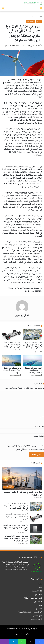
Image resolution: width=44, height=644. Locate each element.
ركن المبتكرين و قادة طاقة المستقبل (30, 612)
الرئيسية (38, 17)
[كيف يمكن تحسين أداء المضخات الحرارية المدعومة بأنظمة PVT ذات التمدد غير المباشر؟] (36, 539)
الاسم (42, 417)
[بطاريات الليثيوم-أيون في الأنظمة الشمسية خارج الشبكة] (22, 478)
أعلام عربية (38, 609)
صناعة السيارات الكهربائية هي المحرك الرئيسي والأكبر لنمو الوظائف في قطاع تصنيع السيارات (33, 346)
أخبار (32, 17)
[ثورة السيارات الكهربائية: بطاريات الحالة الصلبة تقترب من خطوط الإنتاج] (11, 335)
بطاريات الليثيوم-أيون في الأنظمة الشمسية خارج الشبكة (23, 494)
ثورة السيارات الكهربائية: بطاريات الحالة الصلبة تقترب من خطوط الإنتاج (12, 345)
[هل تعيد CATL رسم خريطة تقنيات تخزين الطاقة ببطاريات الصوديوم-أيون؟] (36, 528)
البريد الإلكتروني (39, 427)
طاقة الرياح (31, 22)
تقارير (40, 605)
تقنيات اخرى (38, 602)
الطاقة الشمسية (37, 591)
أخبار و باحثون (34, 46)
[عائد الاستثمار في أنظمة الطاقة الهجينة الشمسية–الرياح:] (11, 361)
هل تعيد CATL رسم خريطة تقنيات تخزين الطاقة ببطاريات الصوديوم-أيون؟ (16, 528)
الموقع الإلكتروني (39, 436)
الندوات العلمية (37, 616)
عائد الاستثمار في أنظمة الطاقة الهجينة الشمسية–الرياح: (12, 370)
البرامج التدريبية (37, 619)
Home (40, 584)
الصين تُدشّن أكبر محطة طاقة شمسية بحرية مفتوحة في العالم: (34, 370)
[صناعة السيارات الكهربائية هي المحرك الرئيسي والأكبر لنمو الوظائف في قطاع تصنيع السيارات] (33, 335)
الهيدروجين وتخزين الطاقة (33, 598)
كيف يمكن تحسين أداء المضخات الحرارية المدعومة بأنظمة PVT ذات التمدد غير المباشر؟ (15, 539)
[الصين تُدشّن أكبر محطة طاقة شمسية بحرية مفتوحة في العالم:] (33, 361)
